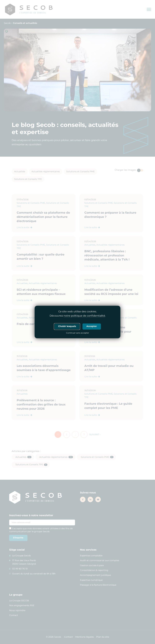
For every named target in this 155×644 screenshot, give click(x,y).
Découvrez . (78, 316)
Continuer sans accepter (78, 333)
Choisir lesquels (67, 326)
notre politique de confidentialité (84, 316)
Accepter (92, 326)
